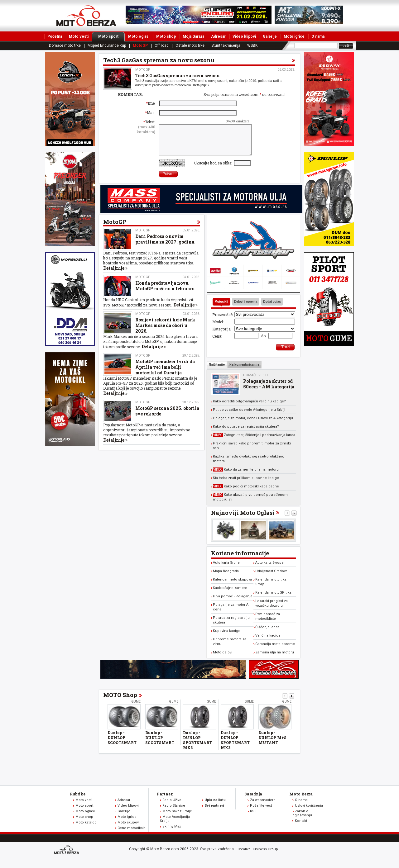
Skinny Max (172, 833)
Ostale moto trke (190, 45)
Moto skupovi (129, 829)
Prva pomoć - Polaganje (233, 603)
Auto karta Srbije (226, 569)
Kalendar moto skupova (232, 586)
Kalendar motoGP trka (273, 599)
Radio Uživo (172, 806)
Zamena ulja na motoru (275, 659)
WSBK (252, 45)
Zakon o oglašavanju (302, 820)
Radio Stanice (174, 812)
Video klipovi (244, 36)
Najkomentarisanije (244, 371)
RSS (253, 818)
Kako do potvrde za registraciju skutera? (246, 433)
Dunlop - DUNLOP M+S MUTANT (272, 744)
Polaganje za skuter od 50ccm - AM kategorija (269, 390)
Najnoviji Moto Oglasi (243, 519)
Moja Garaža (193, 36)
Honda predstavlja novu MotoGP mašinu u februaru (165, 292)
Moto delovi (223, 659)
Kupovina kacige (227, 637)
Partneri (165, 800)
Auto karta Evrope (269, 569)
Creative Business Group (258, 856)
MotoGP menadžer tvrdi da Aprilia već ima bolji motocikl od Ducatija (165, 374)
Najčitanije (217, 371)
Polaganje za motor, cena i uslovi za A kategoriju (253, 425)
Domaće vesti (255, 382)
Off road (162, 45)
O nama (318, 36)
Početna (55, 36)
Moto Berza (301, 800)
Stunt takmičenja (226, 45)
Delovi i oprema (246, 308)
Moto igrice (294, 36)
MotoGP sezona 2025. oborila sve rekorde (167, 417)
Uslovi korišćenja (309, 812)
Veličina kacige (268, 642)
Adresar (218, 36)
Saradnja (253, 800)
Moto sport (111, 36)
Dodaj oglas (272, 308)
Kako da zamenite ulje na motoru (246, 476)
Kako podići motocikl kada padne (246, 493)
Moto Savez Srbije (177, 818)
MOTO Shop (120, 701)
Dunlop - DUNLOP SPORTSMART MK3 (197, 747)
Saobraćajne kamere (230, 594)
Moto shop (166, 36)
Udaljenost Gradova (271, 578)
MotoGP (140, 45)
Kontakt (301, 827)
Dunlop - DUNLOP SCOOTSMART (122, 744)
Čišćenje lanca (267, 634)
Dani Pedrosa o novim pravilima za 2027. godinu (165, 246)
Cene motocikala (132, 835)
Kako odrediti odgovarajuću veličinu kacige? (249, 408)
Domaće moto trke (65, 45)
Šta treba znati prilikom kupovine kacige (246, 484)
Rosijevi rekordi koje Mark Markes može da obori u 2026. (165, 332)
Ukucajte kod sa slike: (214, 169)
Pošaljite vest (261, 812)
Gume (136, 708)
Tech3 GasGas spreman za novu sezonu (178, 76)
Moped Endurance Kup (107, 45)
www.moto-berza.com (68, 857)
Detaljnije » (201, 85)
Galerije (270, 36)
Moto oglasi (139, 36)
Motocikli (221, 308)
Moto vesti (79, 36)
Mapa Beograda (226, 578)
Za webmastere (263, 806)
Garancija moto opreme (275, 650)
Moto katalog (86, 829)
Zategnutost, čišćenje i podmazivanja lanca (254, 441)
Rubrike (78, 800)
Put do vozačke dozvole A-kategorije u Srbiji (249, 416)
